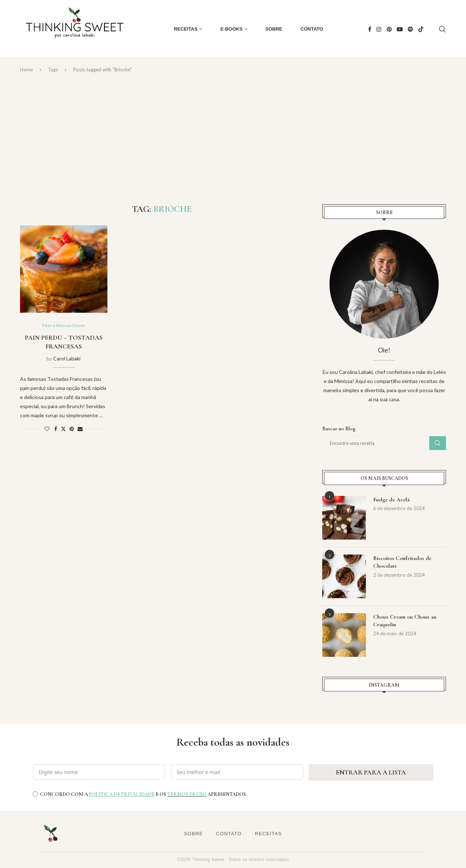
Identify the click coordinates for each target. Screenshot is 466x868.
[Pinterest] (389, 29)
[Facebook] (370, 29)
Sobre (274, 29)
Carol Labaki (67, 359)
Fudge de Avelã (392, 500)
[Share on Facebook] (56, 429)
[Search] (442, 29)
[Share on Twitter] (63, 429)
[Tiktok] (421, 29)
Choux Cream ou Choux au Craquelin (405, 621)
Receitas (186, 29)
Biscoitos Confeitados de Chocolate (402, 563)
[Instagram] (379, 29)
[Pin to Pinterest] (72, 429)
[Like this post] (47, 429)
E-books (231, 29)
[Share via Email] (80, 429)
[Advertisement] (233, 139)
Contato (312, 29)
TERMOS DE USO (187, 794)
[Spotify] (410, 29)
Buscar (438, 443)
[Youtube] (400, 29)
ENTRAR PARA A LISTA (371, 772)
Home (26, 70)
